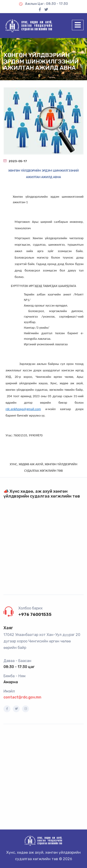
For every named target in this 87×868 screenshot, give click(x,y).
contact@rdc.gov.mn (22, 697)
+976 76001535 (35, 614)
